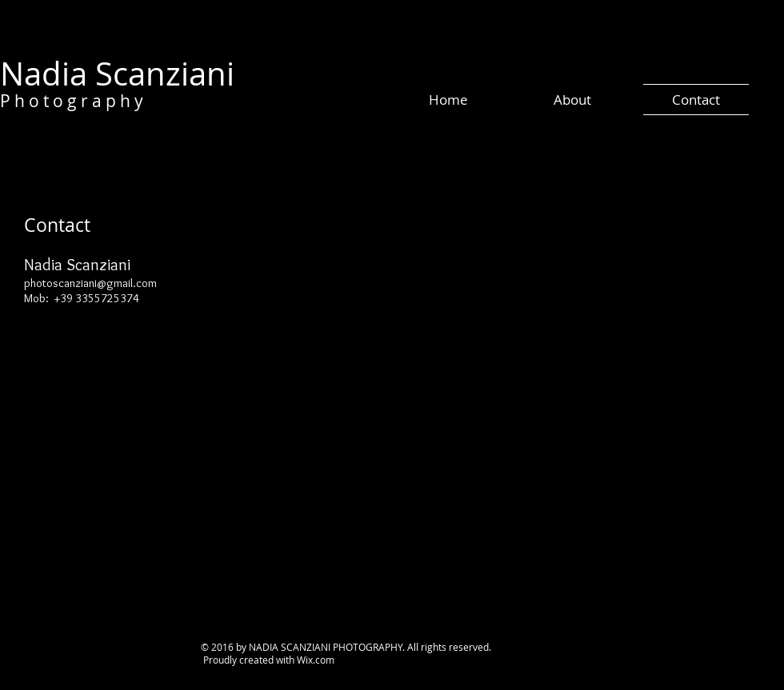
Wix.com (316, 660)
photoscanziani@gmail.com (90, 283)
